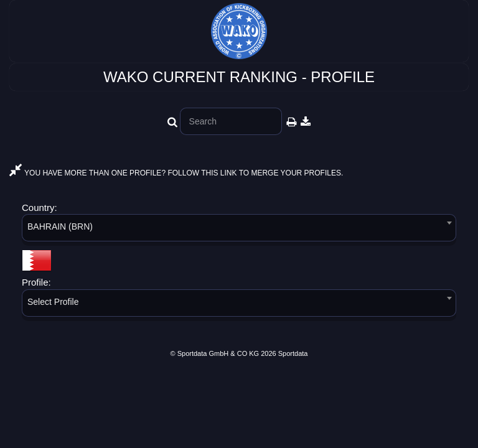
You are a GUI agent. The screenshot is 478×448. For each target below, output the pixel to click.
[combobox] (239, 230)
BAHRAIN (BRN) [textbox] (60, 226)
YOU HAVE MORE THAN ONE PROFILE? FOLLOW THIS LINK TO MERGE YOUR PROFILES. (176, 173)
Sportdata (293, 353)
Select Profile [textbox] (53, 302)
